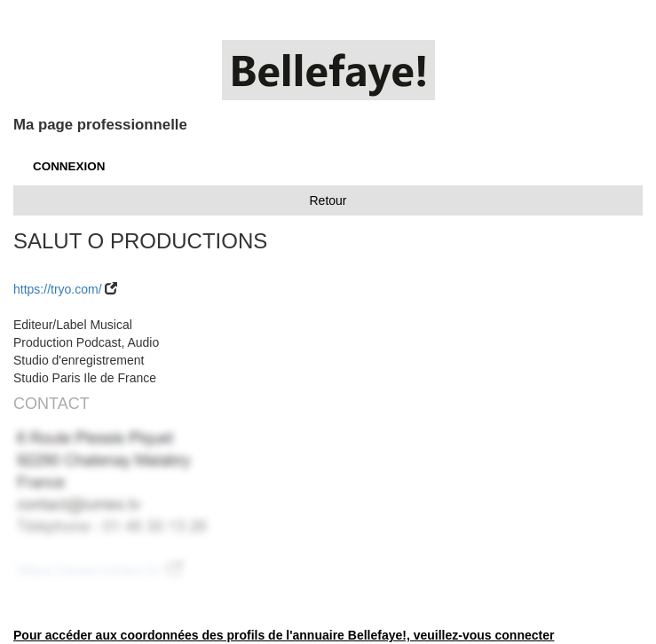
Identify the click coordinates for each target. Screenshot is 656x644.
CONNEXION (69, 166)
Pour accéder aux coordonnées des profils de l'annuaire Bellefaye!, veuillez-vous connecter (284, 635)
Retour (328, 200)
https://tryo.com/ (58, 289)
